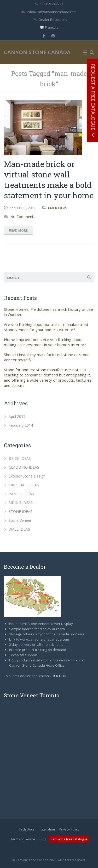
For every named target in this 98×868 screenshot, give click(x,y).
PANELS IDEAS (21, 494)
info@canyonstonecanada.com (52, 12)
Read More (18, 230)
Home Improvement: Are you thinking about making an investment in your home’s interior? (45, 342)
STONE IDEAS (21, 512)
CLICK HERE (58, 676)
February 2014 (21, 425)
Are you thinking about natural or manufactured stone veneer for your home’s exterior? (46, 327)
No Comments (23, 217)
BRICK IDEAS (58, 208)
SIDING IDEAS (21, 503)
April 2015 (17, 416)
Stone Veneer (20, 520)
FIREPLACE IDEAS (24, 485)
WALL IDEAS (19, 529)
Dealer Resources (53, 20)
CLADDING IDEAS (24, 467)
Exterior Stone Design (27, 476)
